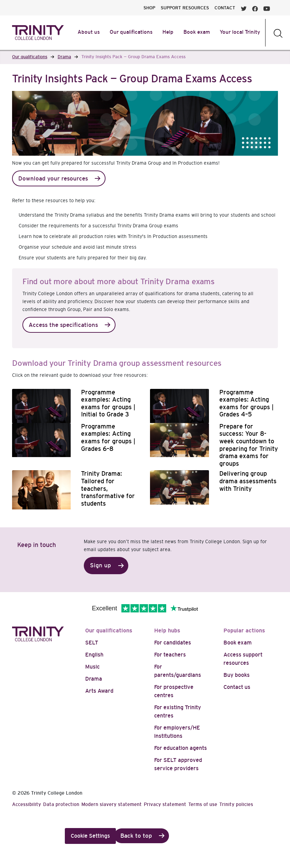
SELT (92, 643)
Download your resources (53, 179)
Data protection (61, 804)
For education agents (181, 748)
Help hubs (167, 631)
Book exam (238, 643)
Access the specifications (63, 325)
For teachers (170, 655)
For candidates (173, 643)
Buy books (237, 675)
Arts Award (99, 691)
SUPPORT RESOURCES (185, 8)
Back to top (136, 836)
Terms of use (203, 804)
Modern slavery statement (112, 804)
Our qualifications (109, 631)
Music (92, 667)
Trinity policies (236, 804)
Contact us (237, 687)
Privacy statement (165, 804)
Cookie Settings (90, 836)
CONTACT (225, 8)
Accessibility (27, 804)
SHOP (149, 8)
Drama (94, 679)
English (94, 655)
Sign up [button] (101, 565)
